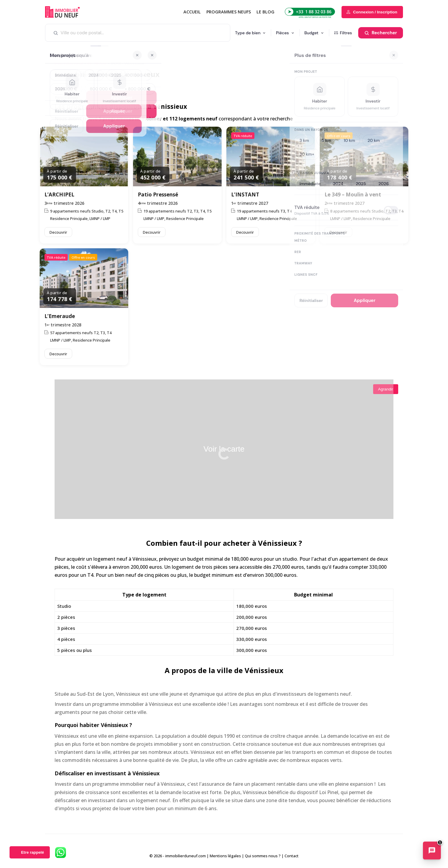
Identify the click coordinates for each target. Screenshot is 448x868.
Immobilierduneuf (71, 12)
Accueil (192, 12)
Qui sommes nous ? (263, 856)
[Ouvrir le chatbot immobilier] (432, 851)
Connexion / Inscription (375, 12)
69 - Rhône (97, 63)
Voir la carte (224, 449)
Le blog (265, 12)
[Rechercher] (381, 33)
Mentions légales (225, 856)
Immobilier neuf (69, 63)
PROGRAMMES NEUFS (229, 12)
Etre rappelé (32, 852)
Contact (292, 856)
